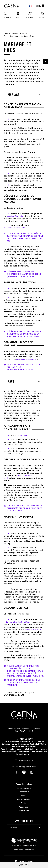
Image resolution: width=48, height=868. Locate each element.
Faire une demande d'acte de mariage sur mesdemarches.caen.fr (24, 367)
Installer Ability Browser (24, 850)
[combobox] (29, 6)
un (22, 435)
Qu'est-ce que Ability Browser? (24, 846)
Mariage (14, 94)
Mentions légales (24, 799)
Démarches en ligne (24, 784)
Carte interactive (24, 788)
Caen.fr (7, 34)
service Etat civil (33, 629)
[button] (18, 16)
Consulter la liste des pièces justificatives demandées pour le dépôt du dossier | (24, 237)
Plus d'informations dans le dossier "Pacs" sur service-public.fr (24, 682)
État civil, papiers (11, 36)
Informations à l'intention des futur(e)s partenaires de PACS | (24, 508)
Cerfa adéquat (19, 622)
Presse (24, 795)
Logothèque (24, 792)
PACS (11, 381)
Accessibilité (24, 807)
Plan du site (24, 811)
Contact (24, 803)
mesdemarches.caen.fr (14, 228)
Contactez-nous (24, 760)
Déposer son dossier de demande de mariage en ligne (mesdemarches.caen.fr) (24, 274)
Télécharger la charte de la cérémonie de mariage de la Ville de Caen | (22, 334)
